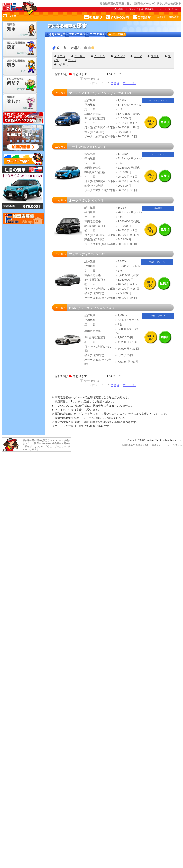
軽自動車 (126, 445)
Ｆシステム (176, 445)
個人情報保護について (151, 9)
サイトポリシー (172, 9)
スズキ (155, 56)
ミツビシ (100, 56)
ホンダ (138, 56)
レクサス (63, 64)
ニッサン (80, 56)
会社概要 (118, 9)
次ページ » (130, 83)
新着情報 (161, 17)
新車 (138, 445)
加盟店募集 (174, 17)
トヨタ (61, 56)
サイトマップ (132, 9)
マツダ (72, 60)
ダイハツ (119, 56)
